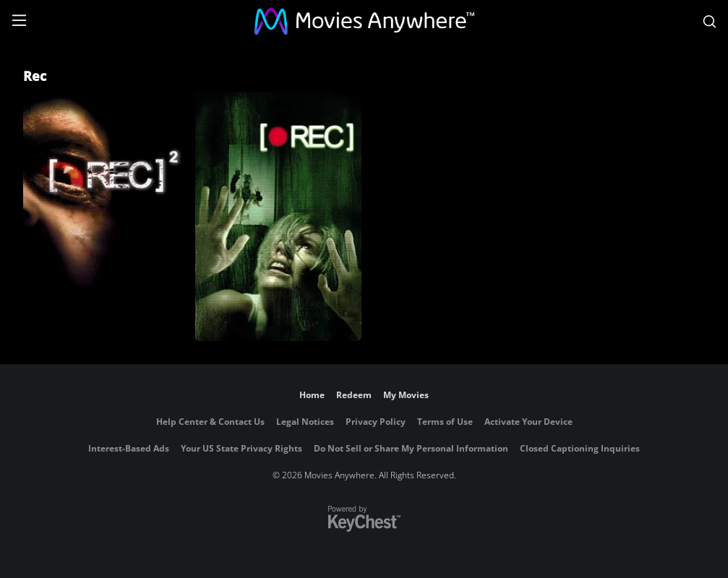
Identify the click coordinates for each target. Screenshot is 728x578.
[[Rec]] (278, 216)
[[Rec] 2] (106, 216)
